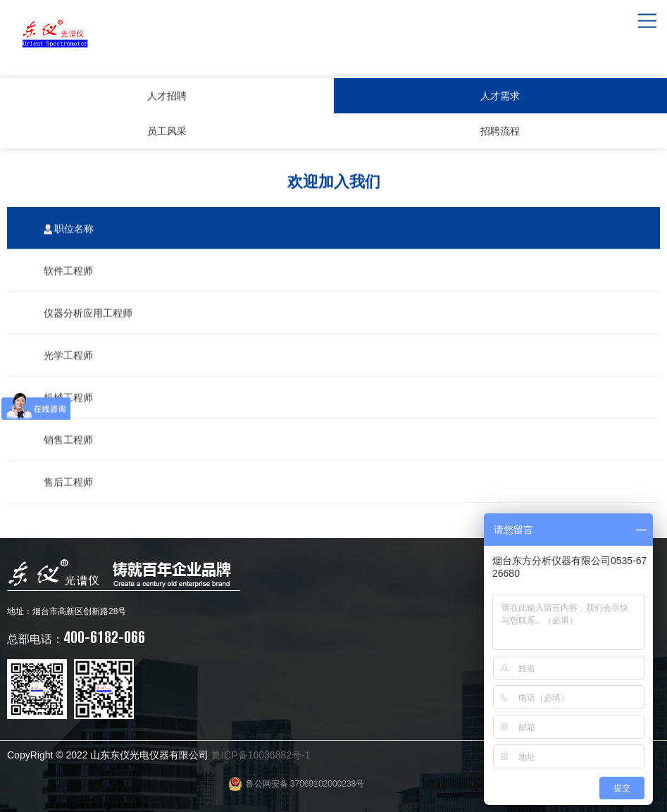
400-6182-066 (76, 637)
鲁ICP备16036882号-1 (261, 755)
